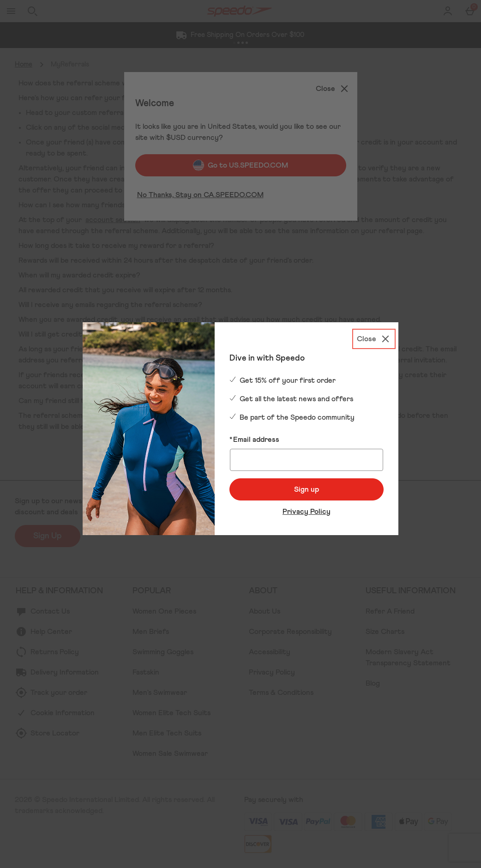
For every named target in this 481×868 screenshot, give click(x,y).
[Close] (374, 339)
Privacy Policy (307, 512)
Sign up (307, 489)
